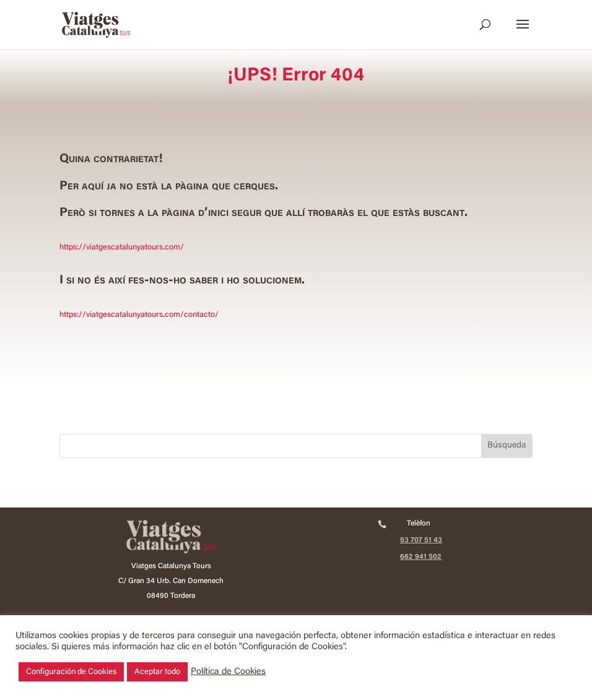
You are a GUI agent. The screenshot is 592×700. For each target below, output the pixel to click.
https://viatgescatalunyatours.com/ (122, 247)
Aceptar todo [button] (157, 672)
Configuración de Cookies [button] (71, 672)
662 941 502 (421, 557)
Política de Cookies (228, 672)
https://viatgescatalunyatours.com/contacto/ (139, 315)
